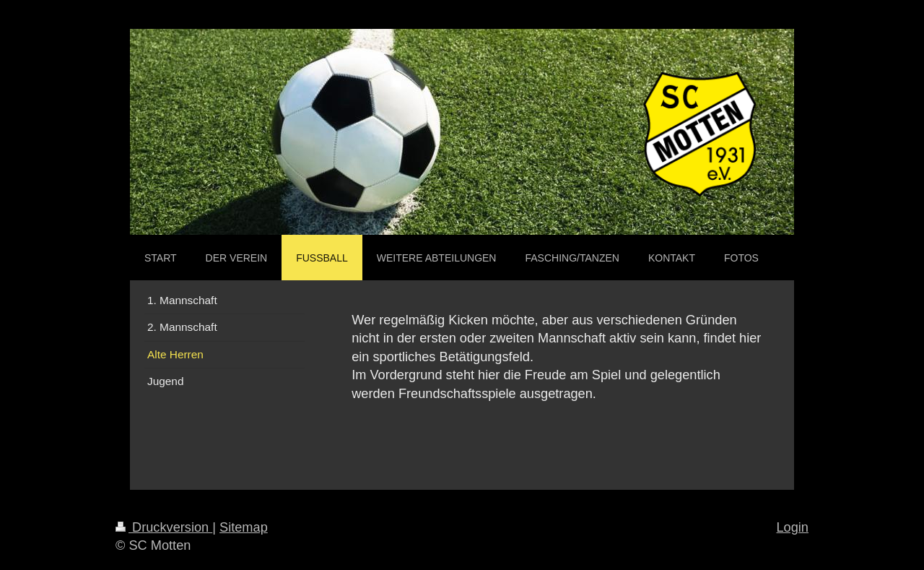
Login (792, 527)
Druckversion (164, 527)
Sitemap (244, 527)
